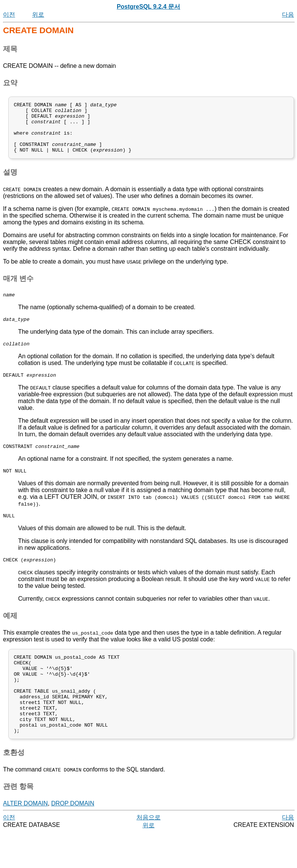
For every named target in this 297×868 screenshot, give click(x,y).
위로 (38, 15)
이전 (9, 15)
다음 (288, 15)
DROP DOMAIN (73, 839)
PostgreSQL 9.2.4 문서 (149, 7)
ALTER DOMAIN (25, 839)
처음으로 (148, 853)
